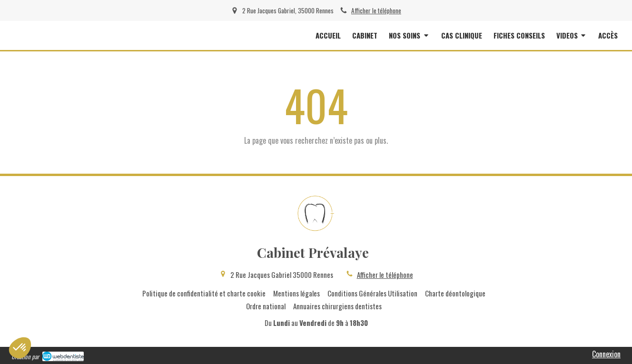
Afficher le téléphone (376, 10)
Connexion (606, 354)
